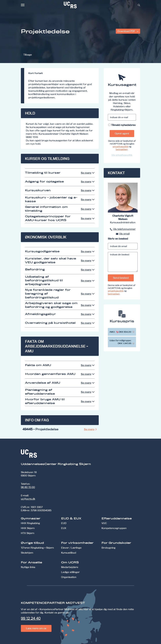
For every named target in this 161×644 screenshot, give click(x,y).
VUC (104, 523)
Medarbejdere (70, 567)
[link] (81, 5)
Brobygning (108, 548)
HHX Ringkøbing (30, 523)
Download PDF (127, 31)
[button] (133, 332)
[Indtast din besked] (123, 262)
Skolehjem (27, 553)
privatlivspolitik (120, 146)
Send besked (121, 278)
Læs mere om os (36, 628)
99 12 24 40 (31, 618)
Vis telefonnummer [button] (124, 229)
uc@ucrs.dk (28, 499)
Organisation (69, 577)
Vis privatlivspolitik (122, 155)
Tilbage (28, 55)
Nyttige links (28, 567)
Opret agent (122, 133)
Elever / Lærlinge (71, 548)
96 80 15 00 (28, 487)
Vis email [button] (124, 234)
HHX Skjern (28, 528)
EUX (64, 528)
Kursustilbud (69, 553)
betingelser (122, 149)
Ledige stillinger (70, 572)
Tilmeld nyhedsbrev (123, 125)
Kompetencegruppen (114, 528)
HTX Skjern (28, 533)
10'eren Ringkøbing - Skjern (37, 548)
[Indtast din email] (123, 246)
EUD (64, 523)
